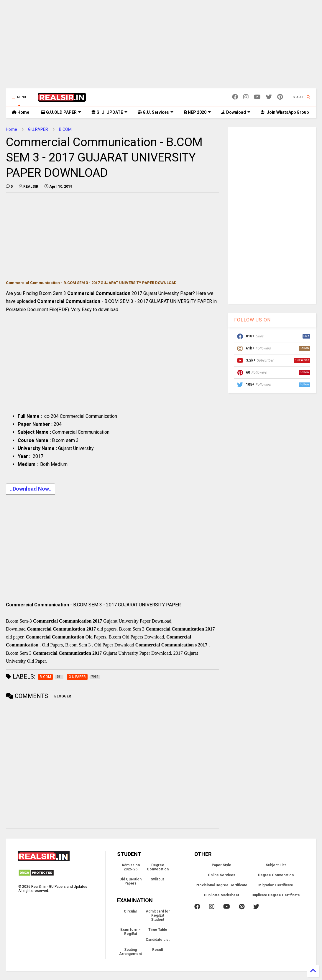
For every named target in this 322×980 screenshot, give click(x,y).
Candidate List (158, 940)
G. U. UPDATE (109, 112)
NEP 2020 (197, 112)
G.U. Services (156, 112)
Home (20, 112)
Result (158, 950)
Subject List (276, 865)
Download (236, 112)
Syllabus (158, 879)
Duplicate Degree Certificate (276, 895)
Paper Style (221, 865)
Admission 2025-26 (131, 867)
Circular (130, 911)
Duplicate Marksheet (222, 895)
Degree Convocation (158, 867)
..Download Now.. (31, 489)
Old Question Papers (130, 881)
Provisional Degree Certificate (221, 885)
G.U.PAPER (38, 129)
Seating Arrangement (130, 952)
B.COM (65, 129)
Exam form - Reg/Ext (130, 932)
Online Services (222, 875)
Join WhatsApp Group (285, 112)
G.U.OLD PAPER (61, 112)
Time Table (158, 930)
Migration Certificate (276, 885)
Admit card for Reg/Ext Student (158, 915)
